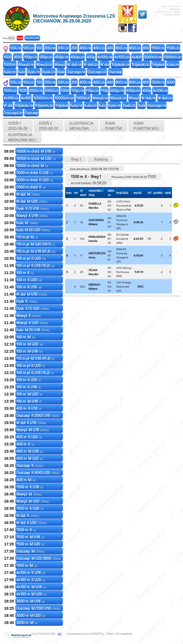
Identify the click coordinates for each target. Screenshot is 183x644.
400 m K (25, 444)
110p (77, 90)
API (59, 634)
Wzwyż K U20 (32, 323)
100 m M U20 (30, 344)
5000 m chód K (31, 187)
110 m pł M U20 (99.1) (36, 244)
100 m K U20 (29, 280)
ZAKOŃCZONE (32, 38)
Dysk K (27, 301)
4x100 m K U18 (31, 572)
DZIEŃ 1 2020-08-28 (18, 126)
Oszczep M (30, 551)
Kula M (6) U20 (33, 230)
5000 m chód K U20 (35, 180)
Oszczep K (30, 465)
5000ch (153, 57)
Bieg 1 (75, 159)
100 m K (25, 273)
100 (16, 48)
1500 (158, 48)
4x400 (137, 57)
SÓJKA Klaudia (93, 272)
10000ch (43, 98)
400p (62, 57)
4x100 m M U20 (31, 594)
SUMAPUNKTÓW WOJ (146, 126)
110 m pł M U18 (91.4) (36, 251)
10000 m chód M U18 (36, 151)
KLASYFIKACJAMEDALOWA (81, 126)
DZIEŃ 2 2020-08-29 (49, 126)
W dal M (28, 194)
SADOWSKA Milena (96, 222)
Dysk (33, 72)
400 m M (26, 480)
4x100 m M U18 (31, 587)
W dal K (28, 515)
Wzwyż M (29, 494)
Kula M (27, 223)
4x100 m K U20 (31, 580)
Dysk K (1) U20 (33, 308)
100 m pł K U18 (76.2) (35, 265)
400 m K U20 (29, 437)
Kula (173, 64)
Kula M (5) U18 (33, 330)
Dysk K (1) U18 (32, 208)
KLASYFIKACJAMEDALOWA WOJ (22, 137)
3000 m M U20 (31, 615)
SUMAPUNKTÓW (113, 126)
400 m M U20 (30, 458)
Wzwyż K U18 (32, 215)
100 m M (26, 337)
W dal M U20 (32, 201)
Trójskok (120, 64)
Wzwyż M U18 (32, 430)
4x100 (105, 57)
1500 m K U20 (30, 508)
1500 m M (27, 565)
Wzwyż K (28, 315)
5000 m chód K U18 (34, 173)
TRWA (20, 38)
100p (31, 57)
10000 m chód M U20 (36, 158)
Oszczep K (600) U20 (38, 472)
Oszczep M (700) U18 (38, 608)
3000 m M (27, 622)
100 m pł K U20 (31, 258)
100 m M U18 (30, 351)
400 (85, 48)
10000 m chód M (32, 165)
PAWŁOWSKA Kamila (97, 239)
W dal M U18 (32, 294)
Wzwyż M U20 (33, 501)
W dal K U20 (31, 522)
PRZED (11, 38)
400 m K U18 (29, 408)
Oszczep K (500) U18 (38, 415)
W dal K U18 (31, 423)
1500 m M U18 (30, 537)
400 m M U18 (29, 451)
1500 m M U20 (30, 544)
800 (121, 48)
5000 (65, 90)
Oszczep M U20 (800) (39, 558)
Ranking (100, 159)
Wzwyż (26, 64)
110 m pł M (27, 237)
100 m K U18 (29, 287)
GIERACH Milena (94, 286)
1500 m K (26, 530)
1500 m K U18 (30, 487)
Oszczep (76, 72)
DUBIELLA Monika (95, 205)
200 (50, 48)
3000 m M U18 (30, 601)
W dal (74, 64)
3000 (18, 57)
